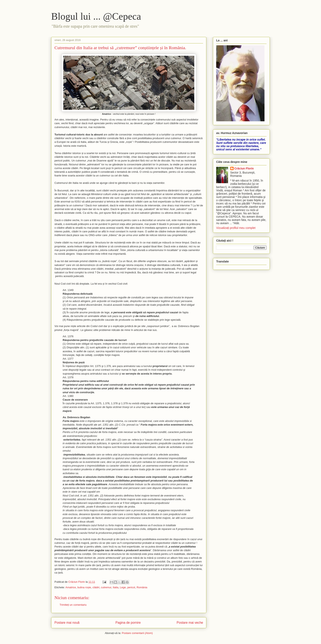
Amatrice (71, 587)
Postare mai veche (190, 623)
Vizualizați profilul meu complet (236, 228)
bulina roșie (84, 587)
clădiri (96, 587)
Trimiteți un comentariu (73, 605)
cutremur (106, 587)
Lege (123, 587)
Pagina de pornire (128, 623)
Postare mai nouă (67, 623)
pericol (131, 587)
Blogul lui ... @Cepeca (96, 16)
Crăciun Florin (244, 168)
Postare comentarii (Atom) (137, 633)
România (142, 587)
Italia (116, 587)
